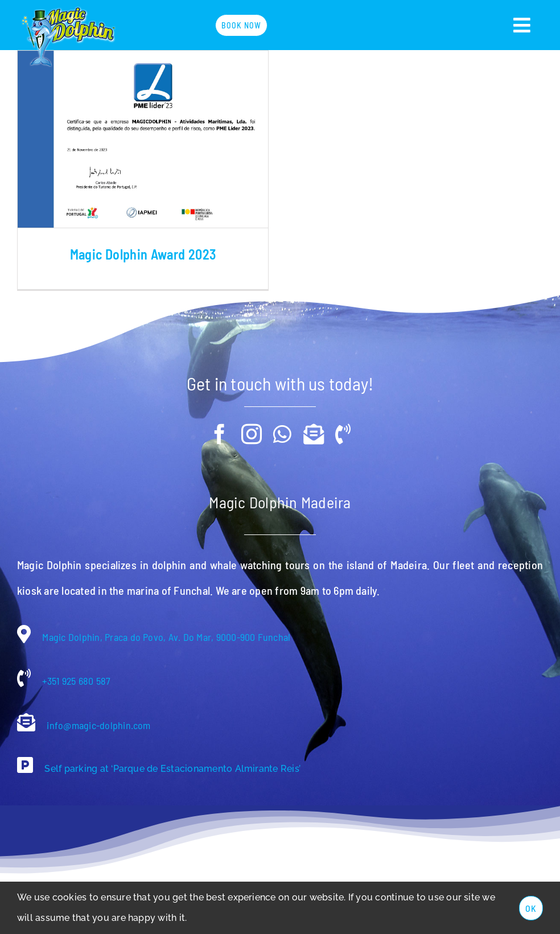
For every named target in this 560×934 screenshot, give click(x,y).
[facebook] (220, 425)
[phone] (343, 425)
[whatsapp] (282, 425)
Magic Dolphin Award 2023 (143, 254)
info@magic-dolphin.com (98, 715)
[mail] (314, 425)
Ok (531, 908)
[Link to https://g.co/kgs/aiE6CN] (25, 755)
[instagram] (252, 425)
